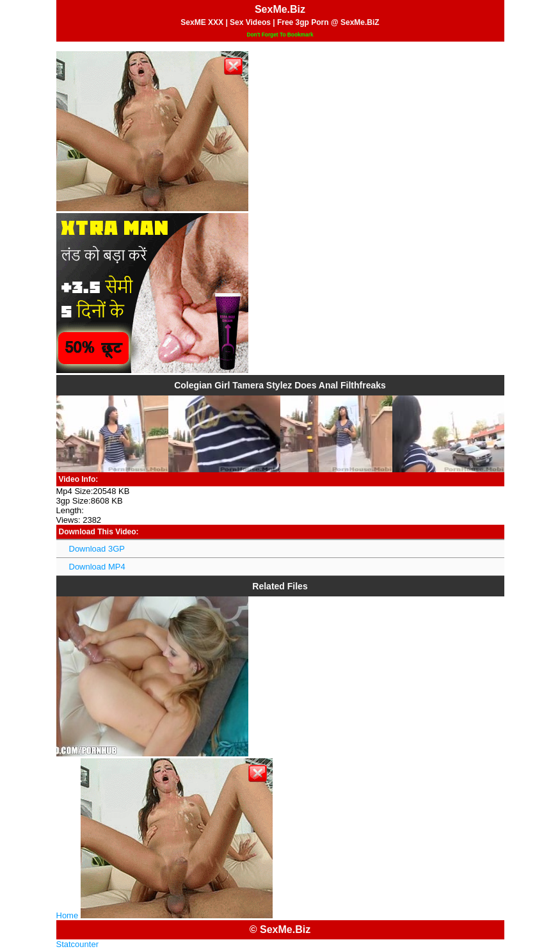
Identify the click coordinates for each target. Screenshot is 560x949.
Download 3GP (97, 549)
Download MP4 (97, 567)
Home (68, 915)
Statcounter (78, 944)
